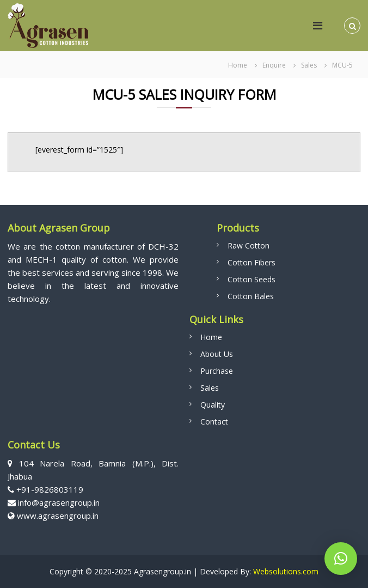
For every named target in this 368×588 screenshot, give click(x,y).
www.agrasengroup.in (58, 516)
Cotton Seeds (252, 279)
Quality (213, 405)
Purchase (217, 371)
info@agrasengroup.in (58, 502)
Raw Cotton (249, 245)
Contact (214, 422)
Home (211, 337)
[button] (341, 559)
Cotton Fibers (252, 262)
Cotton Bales (251, 296)
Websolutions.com (285, 571)
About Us (217, 354)
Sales (210, 388)
